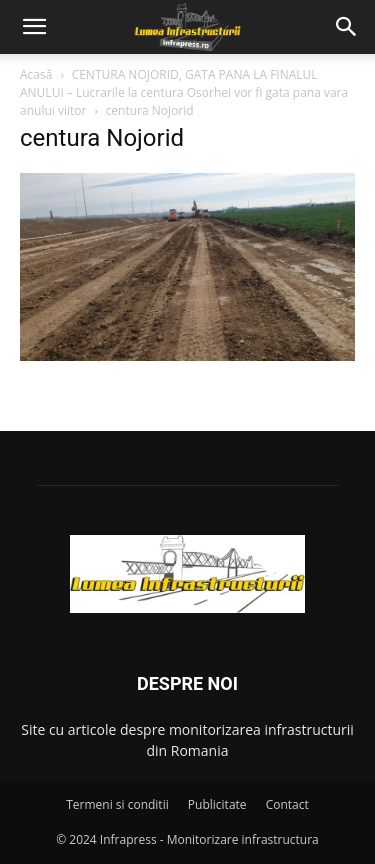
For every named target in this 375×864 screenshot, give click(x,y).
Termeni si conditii (117, 804)
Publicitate (217, 804)
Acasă (36, 74)
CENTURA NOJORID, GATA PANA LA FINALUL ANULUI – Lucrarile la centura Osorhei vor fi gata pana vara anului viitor (184, 92)
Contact (287, 804)
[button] (34, 27)
